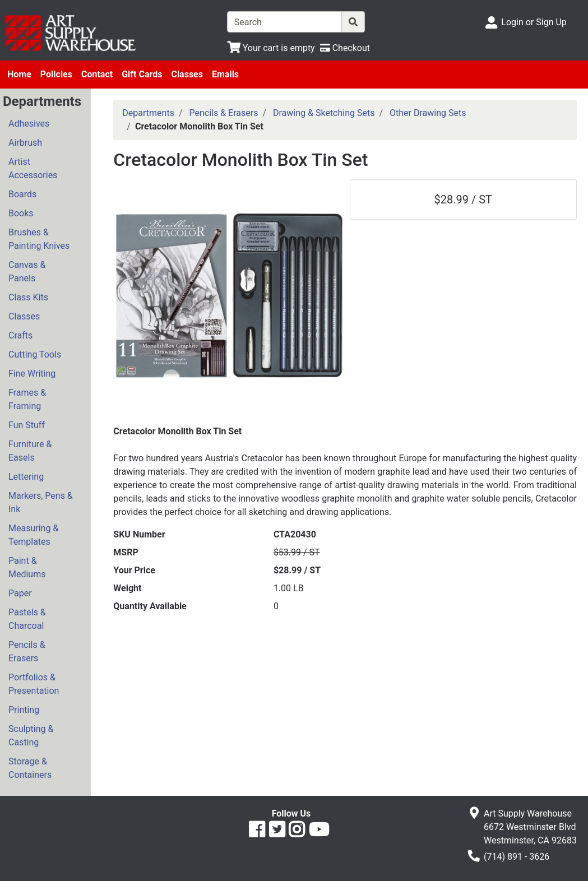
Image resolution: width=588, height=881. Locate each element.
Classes (187, 74)
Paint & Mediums (27, 567)
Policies (56, 74)
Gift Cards (142, 74)
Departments (148, 113)
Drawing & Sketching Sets (324, 113)
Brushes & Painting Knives (39, 239)
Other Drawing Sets (428, 113)
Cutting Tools (35, 354)
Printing (24, 710)
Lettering (26, 477)
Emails (225, 74)
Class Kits (28, 297)
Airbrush (25, 143)
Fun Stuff (27, 425)
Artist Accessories (33, 168)
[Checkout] (345, 48)
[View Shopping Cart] (271, 48)
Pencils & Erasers (27, 652)
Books (21, 213)
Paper (20, 593)
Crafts (20, 335)
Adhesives (29, 124)
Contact (97, 74)
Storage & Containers (30, 768)
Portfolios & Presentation (34, 684)
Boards (22, 194)
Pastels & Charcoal (27, 619)
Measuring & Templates (33, 535)
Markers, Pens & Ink (41, 502)
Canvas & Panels (27, 272)
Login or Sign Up (534, 22)
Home (19, 74)
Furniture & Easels (30, 451)
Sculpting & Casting (31, 736)
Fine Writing (32, 374)
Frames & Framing (27, 399)
